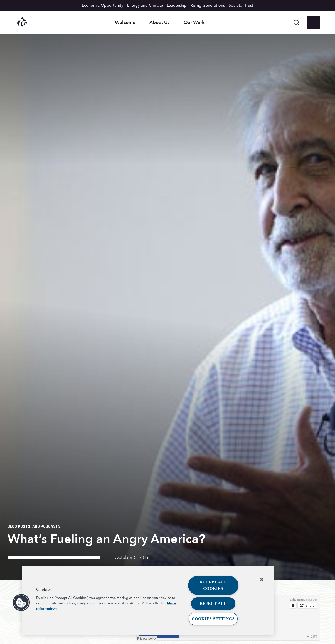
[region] (148, 601)
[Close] (262, 580)
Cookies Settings (213, 619)
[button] (21, 603)
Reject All (213, 603)
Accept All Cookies (213, 585)
